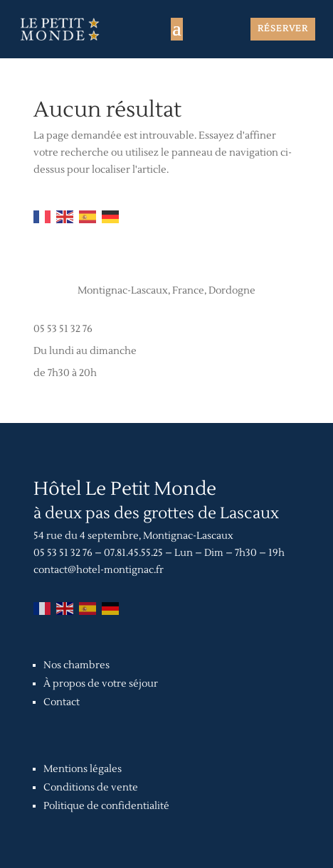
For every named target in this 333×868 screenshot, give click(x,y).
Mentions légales (83, 769)
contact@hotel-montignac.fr (99, 570)
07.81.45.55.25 (133, 553)
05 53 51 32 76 (63, 329)
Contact (62, 702)
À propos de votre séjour (101, 684)
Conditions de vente (91, 788)
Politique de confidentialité (106, 806)
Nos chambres (76, 665)
